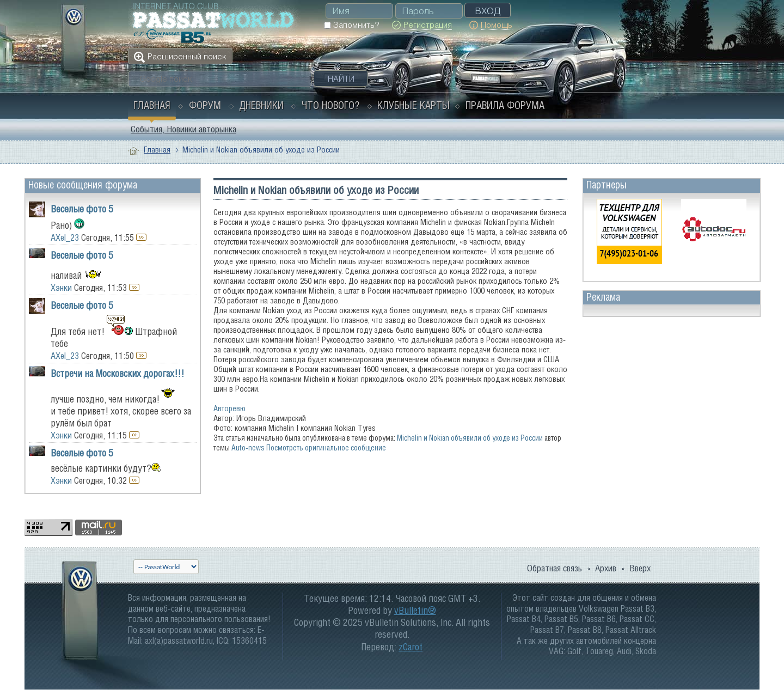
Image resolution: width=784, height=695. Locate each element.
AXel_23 (65, 237)
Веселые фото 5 (82, 209)
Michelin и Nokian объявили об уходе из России (470, 438)
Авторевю (229, 408)
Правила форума (505, 105)
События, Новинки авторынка (183, 129)
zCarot (411, 647)
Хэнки (61, 288)
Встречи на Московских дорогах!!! (117, 373)
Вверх (640, 568)
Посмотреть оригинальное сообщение (326, 447)
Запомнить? (351, 25)
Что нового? (330, 105)
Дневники (261, 105)
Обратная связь (555, 568)
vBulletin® (415, 610)
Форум (205, 105)
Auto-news (248, 447)
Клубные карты (414, 105)
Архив (606, 568)
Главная (152, 105)
